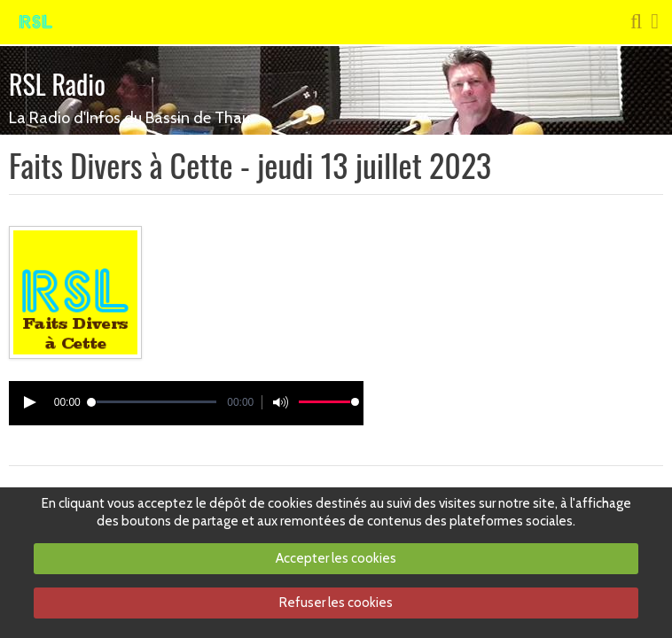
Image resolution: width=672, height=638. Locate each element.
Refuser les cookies (336, 603)
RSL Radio (57, 84)
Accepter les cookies (336, 558)
